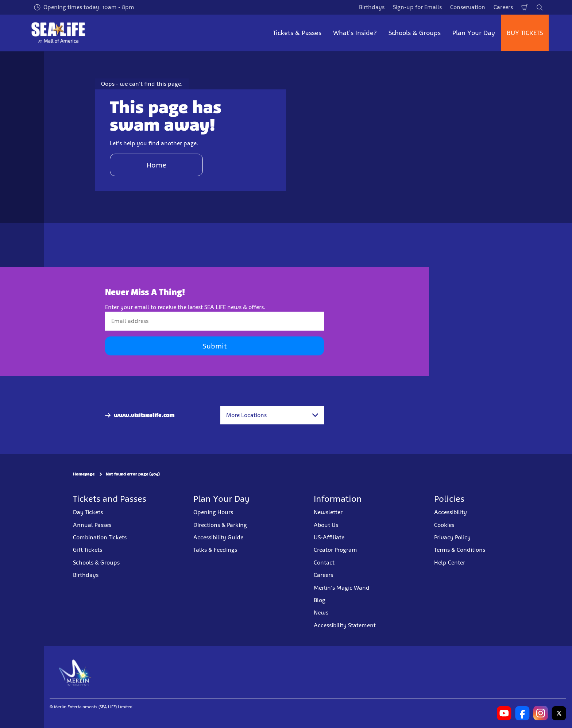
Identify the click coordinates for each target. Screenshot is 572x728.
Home (156, 165)
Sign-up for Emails (417, 7)
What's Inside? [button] (355, 33)
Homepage (84, 474)
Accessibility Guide (218, 537)
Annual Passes (92, 525)
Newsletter (328, 512)
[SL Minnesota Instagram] (541, 713)
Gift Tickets (88, 550)
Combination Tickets (100, 537)
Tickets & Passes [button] (297, 33)
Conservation (468, 7)
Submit (214, 346)
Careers (503, 7)
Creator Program (335, 550)
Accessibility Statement (345, 625)
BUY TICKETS (525, 33)
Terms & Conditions (460, 550)
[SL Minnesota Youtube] (504, 713)
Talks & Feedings (215, 550)
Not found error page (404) (133, 474)
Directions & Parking (220, 525)
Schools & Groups (96, 563)
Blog (320, 600)
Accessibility (451, 512)
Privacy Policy (452, 537)
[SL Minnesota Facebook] (522, 713)
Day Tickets (88, 512)
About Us (326, 525)
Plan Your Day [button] (474, 33)
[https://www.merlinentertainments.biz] (75, 672)
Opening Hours (213, 512)
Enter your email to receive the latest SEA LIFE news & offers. (185, 307)
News (321, 613)
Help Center (450, 563)
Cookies (444, 525)
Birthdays (372, 7)
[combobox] (272, 415)
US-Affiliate (329, 537)
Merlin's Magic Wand (342, 588)
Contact (324, 563)
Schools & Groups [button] (415, 33)
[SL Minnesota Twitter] (559, 713)
